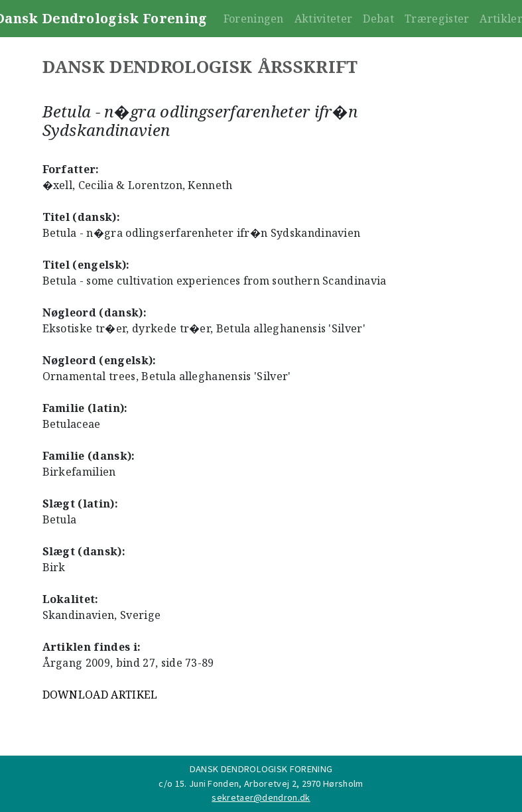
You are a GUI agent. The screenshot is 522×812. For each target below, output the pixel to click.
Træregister (437, 19)
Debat (378, 19)
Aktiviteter (324, 19)
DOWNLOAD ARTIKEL (100, 695)
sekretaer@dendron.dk (261, 797)
